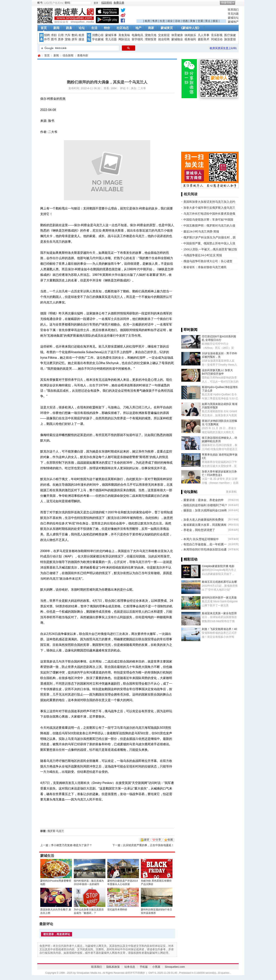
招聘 (47, 35)
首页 (44, 28)
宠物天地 (151, 35)
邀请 (146, 840)
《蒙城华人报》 (190, 28)
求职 (54, 35)
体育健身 (177, 35)
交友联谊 (164, 35)
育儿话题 (111, 39)
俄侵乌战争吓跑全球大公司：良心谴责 (208, 261)
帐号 (40, 3)
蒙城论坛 (233, 18)
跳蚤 (69, 28)
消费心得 (98, 35)
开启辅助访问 (238, 3)
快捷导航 (227, 3)
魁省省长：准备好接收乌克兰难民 (205, 267)
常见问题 (233, 14)
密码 (67, 3)
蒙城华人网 (39, 56)
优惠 (185, 21)
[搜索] (79, 48)
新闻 (56, 28)
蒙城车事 (111, 35)
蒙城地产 (233, 22)
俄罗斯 (51, 831)
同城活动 (217, 39)
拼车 (75, 39)
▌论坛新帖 (189, 492)
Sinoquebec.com (175, 967)
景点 (208, 21)
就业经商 (164, 39)
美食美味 (124, 35)
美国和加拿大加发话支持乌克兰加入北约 (209, 202)
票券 (61, 39)
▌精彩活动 (189, 559)
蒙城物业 (177, 39)
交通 (200, 21)
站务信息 (130, 967)
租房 (147, 21)
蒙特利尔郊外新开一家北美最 (219, 598)
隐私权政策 (113, 967)
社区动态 (123, 28)
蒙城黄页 (167, 28)
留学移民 (137, 39)
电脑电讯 (137, 35)
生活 (94, 28)
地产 (138, 28)
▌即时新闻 (189, 330)
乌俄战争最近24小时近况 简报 (203, 255)
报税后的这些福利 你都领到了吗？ (205, 505)
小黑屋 (156, 967)
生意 (162, 21)
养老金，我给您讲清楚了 (199, 530)
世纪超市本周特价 (117, 910)
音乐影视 (217, 35)
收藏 (170, 840)
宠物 (68, 39)
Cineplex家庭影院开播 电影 (218, 566)
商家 (151, 28)
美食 (193, 21)
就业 (170, 21)
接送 (215, 21)
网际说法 (124, 39)
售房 (155, 21)
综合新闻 (68, 55)
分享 (158, 840)
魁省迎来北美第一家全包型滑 (219, 613)
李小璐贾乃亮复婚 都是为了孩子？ (71, 845)
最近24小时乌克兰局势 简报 (201, 231)
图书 (54, 39)
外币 (47, 39)
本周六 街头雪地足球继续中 (201, 539)
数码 (75, 35)
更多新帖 (231, 492)
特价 (107, 28)
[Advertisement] (181, 14)
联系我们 (233, 10)
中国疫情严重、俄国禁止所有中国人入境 (209, 243)
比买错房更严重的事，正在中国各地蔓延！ (149, 845)
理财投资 (151, 39)
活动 (177, 21)
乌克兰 (60, 831)
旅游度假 (230, 39)
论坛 (82, 28)
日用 (61, 35)
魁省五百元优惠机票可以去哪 (219, 582)
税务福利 (190, 39)
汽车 (68, 35)
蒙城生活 (47, 856)
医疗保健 (230, 35)
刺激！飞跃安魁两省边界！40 (219, 629)
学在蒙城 (98, 39)
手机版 (144, 967)
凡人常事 (204, 35)
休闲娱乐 (190, 35)
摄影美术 (204, 39)
